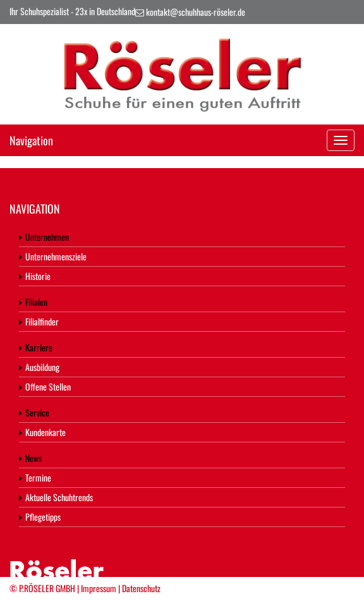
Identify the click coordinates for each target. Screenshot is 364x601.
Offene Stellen (45, 386)
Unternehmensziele (53, 256)
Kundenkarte (42, 432)
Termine (35, 477)
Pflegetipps (40, 517)
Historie (35, 276)
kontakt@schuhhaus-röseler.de (196, 12)
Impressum (99, 588)
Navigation (31, 140)
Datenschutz (141, 588)
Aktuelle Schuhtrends (56, 497)
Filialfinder (39, 321)
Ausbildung (39, 367)
